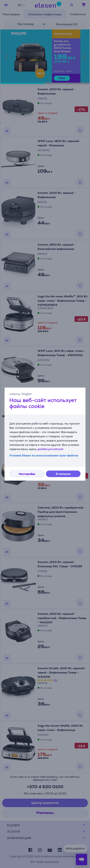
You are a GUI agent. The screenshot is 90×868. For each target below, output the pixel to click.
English (27, 394)
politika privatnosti (50, 449)
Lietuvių (15, 394)
